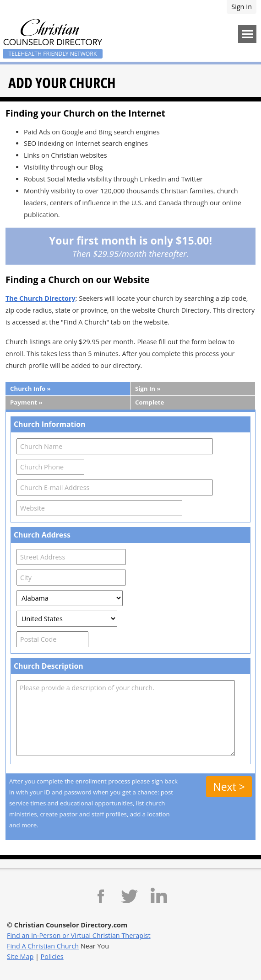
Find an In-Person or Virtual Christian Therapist (79, 935)
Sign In (242, 7)
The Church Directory (41, 298)
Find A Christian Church (43, 946)
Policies (52, 956)
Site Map (20, 956)
